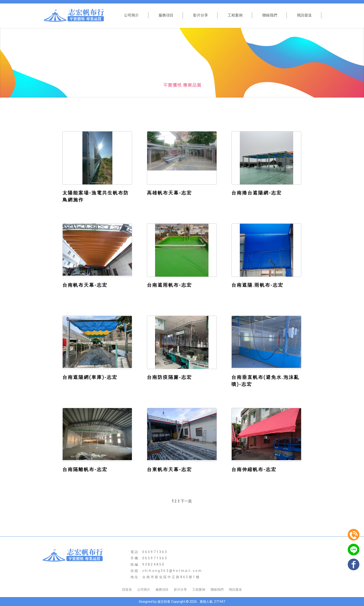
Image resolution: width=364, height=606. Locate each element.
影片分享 (201, 15)
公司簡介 (131, 15)
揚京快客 (164, 602)
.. (198, 602)
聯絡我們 (270, 15)
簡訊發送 (304, 15)
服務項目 (166, 15)
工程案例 (235, 15)
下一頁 (186, 501)
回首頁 (127, 590)
